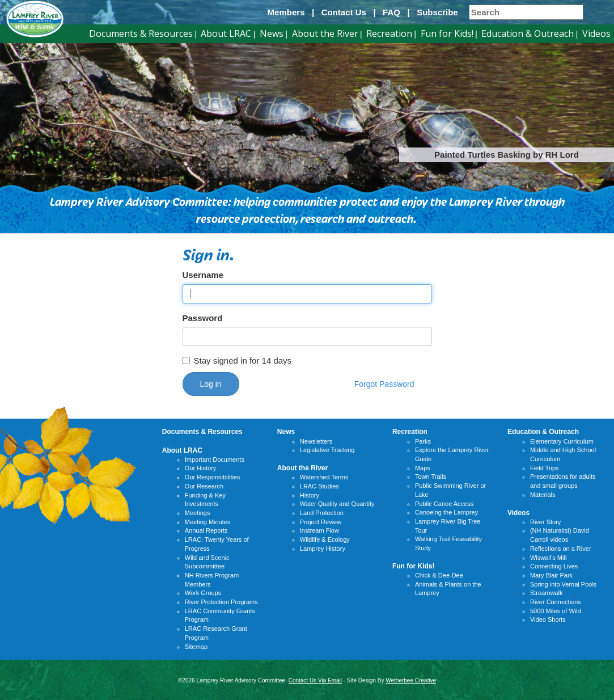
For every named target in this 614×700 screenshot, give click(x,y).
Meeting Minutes (208, 522)
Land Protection (322, 513)
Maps (423, 468)
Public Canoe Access (444, 504)
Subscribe (437, 12)
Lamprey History (323, 549)
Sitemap (196, 647)
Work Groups (203, 593)
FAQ (391, 12)
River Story (545, 522)
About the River (325, 33)
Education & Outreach (528, 33)
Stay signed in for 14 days (237, 360)
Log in (211, 384)
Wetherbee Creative (411, 680)
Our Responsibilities (213, 477)
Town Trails (431, 476)
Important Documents (215, 459)
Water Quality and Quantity (337, 504)
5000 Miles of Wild (556, 611)
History (310, 495)
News (272, 33)
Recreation (389, 33)
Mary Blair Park (551, 575)
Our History (201, 468)
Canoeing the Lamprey (446, 512)
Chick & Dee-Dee (439, 575)
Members (286, 12)
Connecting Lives (554, 566)
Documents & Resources (141, 33)
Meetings (198, 513)
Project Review (321, 522)
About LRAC (226, 33)
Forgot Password (384, 384)
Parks (423, 441)
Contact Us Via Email (315, 680)
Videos (596, 33)
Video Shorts (548, 619)
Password (203, 318)
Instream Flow (319, 530)
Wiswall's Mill (548, 558)
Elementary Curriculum (562, 441)
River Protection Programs (221, 602)
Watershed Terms (324, 477)
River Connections (556, 602)
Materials (543, 495)
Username (203, 275)
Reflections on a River (561, 549)
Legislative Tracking (327, 450)
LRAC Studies (319, 486)
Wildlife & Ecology (325, 539)
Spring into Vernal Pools (563, 584)
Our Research (204, 486)
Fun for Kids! (447, 33)
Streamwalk (546, 593)
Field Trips (545, 468)
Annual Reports (206, 530)
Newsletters (316, 441)
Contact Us (344, 12)
